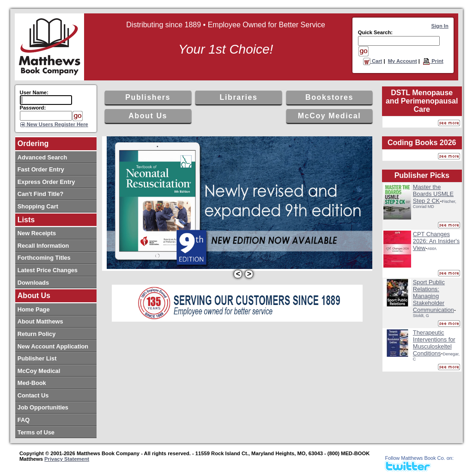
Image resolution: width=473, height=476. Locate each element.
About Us (148, 116)
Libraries (239, 97)
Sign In (440, 26)
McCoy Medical (329, 116)
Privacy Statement (67, 459)
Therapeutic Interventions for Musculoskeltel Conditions (434, 343)
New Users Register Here (57, 124)
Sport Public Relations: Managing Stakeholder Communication (434, 296)
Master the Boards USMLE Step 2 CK (433, 194)
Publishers (148, 97)
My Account (403, 61)
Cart (373, 61)
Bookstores (329, 97)
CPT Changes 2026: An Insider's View (436, 241)
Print (433, 61)
